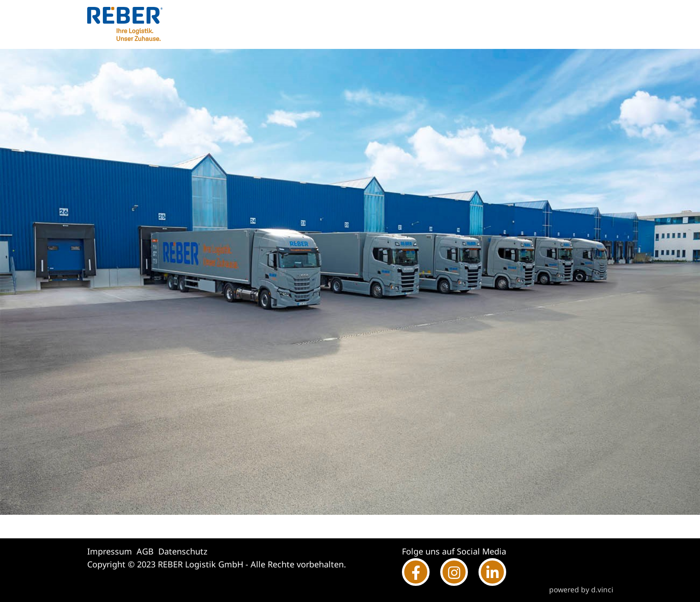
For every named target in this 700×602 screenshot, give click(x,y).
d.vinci (602, 590)
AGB (145, 551)
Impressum (110, 551)
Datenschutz (183, 551)
